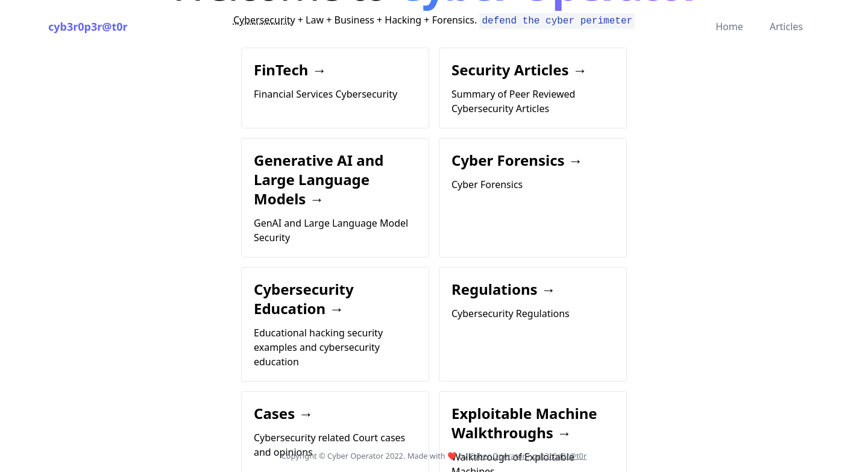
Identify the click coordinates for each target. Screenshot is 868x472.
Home (729, 27)
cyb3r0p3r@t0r (88, 27)
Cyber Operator (498, 456)
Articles (786, 27)
